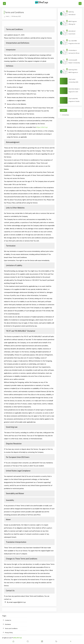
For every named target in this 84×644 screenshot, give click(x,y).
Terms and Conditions (11, 628)
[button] (13, 642)
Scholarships (65, 115)
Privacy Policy (9, 633)
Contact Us (8, 620)
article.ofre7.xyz (17, 638)
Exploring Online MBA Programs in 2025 (73, 72)
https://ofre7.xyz (42, 127)
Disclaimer (8, 624)
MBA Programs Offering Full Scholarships (73, 24)
